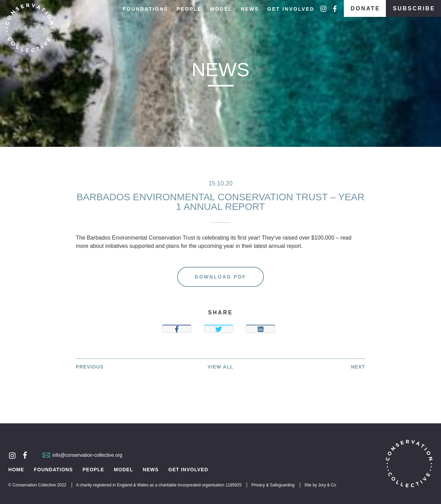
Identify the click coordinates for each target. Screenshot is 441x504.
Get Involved (291, 9)
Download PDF (220, 277)
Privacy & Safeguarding (273, 485)
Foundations (145, 9)
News (250, 9)
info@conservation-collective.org (83, 455)
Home (16, 470)
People (189, 9)
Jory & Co (327, 485)
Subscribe (414, 8)
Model (221, 9)
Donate (366, 8)
